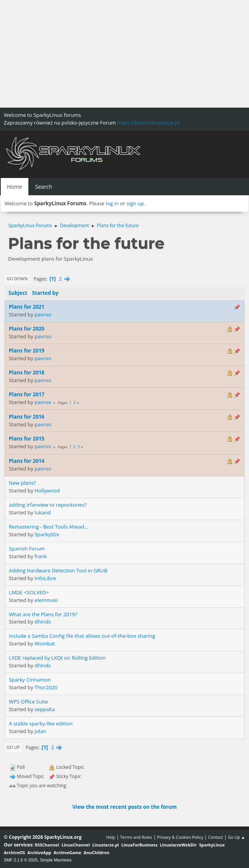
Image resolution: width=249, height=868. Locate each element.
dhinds (43, 622)
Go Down (17, 279)
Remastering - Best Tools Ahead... (49, 527)
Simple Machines (56, 860)
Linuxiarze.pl (106, 845)
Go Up (13, 747)
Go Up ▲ (237, 837)
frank (41, 556)
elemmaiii (46, 600)
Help (111, 837)
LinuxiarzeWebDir (178, 845)
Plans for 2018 (27, 372)
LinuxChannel (76, 845)
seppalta (45, 709)
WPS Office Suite (28, 702)
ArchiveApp (40, 852)
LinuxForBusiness (139, 845)
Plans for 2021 (27, 307)
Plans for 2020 (27, 329)
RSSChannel (47, 845)
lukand (43, 512)
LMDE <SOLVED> (29, 592)
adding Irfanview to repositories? (48, 505)
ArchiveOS (14, 852)
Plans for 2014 (27, 461)
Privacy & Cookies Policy (180, 837)
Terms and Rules (136, 837)
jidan (40, 731)
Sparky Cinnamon (30, 680)
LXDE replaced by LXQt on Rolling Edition (57, 658)
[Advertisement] (124, 54)
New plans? (22, 483)
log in (112, 203)
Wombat (45, 644)
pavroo (43, 314)
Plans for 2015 (27, 439)
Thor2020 (46, 687)
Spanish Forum (27, 549)
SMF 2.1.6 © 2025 (21, 860)
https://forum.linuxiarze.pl (148, 123)
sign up (135, 203)
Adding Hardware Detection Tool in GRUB (58, 570)
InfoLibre (45, 578)
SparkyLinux (212, 845)
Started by (45, 293)
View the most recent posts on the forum (124, 807)
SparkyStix (47, 534)
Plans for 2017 (27, 394)
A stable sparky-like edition (41, 723)
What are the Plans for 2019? (43, 614)
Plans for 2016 (27, 417)
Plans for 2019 (27, 351)
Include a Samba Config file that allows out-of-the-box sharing (82, 636)
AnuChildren (96, 852)
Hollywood (47, 491)
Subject (18, 293)
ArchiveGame (68, 852)
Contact (215, 837)
